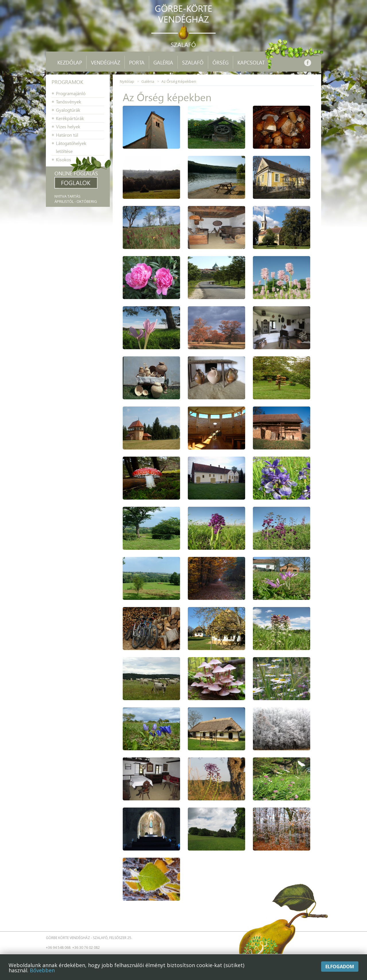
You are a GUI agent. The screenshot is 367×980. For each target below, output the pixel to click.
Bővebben (42, 970)
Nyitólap (127, 81)
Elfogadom (340, 967)
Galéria (148, 81)
